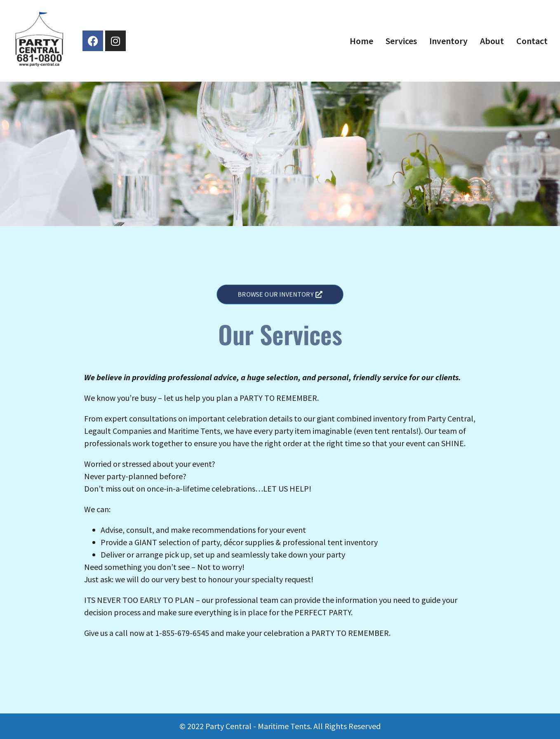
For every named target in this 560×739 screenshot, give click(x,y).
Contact (532, 41)
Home (361, 41)
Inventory (448, 41)
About (492, 41)
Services (401, 41)
